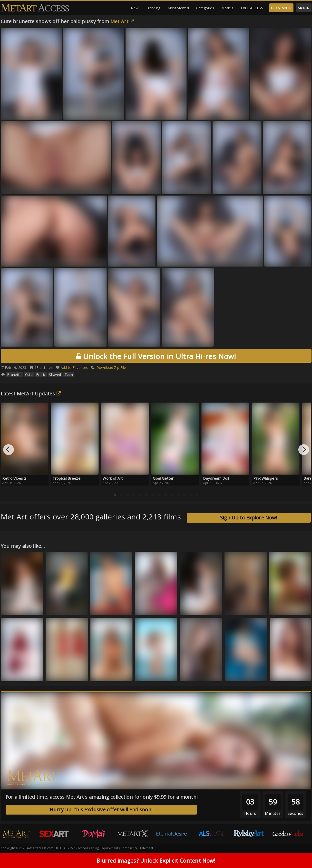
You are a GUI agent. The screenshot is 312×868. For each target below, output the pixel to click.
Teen (69, 375)
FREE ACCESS (252, 8)
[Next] (304, 450)
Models (227, 8)
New (135, 8)
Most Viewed (178, 8)
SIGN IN (304, 8)
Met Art (122, 21)
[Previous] (9, 450)
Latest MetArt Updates (31, 394)
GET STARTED (281, 8)
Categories (205, 8)
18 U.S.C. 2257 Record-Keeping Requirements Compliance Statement (104, 848)
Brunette (14, 375)
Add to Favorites (74, 367)
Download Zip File (111, 367)
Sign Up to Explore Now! (249, 518)
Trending (153, 8)
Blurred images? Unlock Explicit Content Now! (156, 861)
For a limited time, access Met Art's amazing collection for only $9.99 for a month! (102, 797)
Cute (29, 375)
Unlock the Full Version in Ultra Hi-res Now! (156, 356)
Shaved (55, 375)
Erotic (41, 375)
